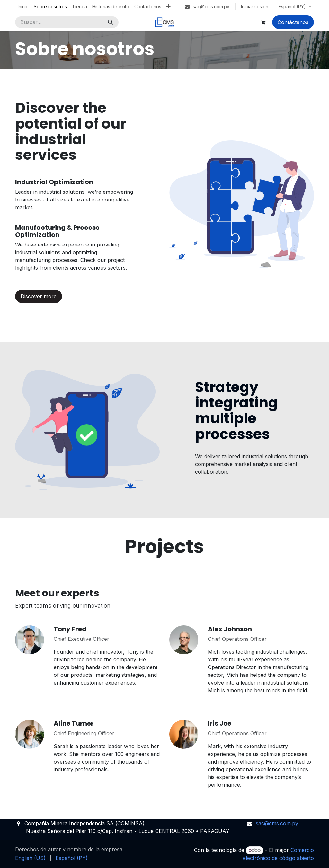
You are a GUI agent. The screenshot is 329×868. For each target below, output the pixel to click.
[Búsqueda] (111, 22)
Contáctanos (293, 22)
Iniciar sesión (255, 7)
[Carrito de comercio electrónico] (263, 22)
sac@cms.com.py (277, 823)
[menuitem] (23, 7)
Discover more (39, 296)
